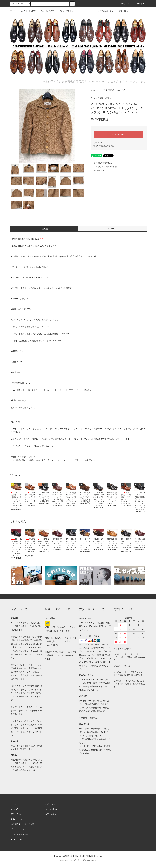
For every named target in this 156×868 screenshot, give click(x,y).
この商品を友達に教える (102, 163)
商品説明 (44, 229)
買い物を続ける (98, 171)
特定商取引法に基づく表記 (104, 146)
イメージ (112, 229)
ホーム (13, 11)
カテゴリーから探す (26, 11)
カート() (139, 4)
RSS (13, 839)
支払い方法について (20, 809)
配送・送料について (20, 814)
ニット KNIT (121, 90)
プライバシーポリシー (21, 829)
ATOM (19, 839)
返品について (98, 143)
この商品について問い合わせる (104, 167)
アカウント (123, 4)
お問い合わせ (122, 11)
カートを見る (51, 809)
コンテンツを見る (64, 11)
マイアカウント (52, 804)
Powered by (78, 861)
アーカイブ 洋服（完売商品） (106, 90)
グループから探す (46, 11)
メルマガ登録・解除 (104, 11)
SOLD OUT (119, 135)
